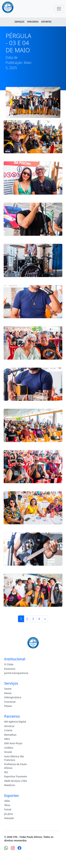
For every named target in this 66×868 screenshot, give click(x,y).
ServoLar (9, 726)
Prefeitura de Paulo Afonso (15, 766)
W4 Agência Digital (15, 722)
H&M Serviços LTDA (15, 781)
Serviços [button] (20, 22)
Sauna (8, 689)
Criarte (8, 730)
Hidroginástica (13, 697)
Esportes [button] (46, 22)
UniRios (9, 748)
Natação (9, 818)
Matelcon (10, 785)
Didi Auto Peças (13, 743)
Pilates (8, 706)
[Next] (45, 619)
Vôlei (7, 801)
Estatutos (10, 669)
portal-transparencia (16, 673)
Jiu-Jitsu (9, 814)
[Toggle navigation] (59, 9)
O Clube (9, 664)
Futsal (8, 809)
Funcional (10, 702)
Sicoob (8, 752)
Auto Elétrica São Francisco (14, 758)
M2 (6, 772)
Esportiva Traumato (16, 776)
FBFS (7, 739)
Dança (8, 693)
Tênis (7, 805)
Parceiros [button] (33, 22)
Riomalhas (10, 735)
